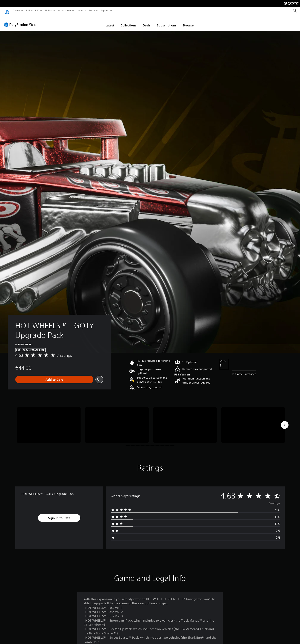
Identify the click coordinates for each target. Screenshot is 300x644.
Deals (147, 22)
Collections (128, 22)
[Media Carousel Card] (49, 421)
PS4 (37, 11)
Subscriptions (167, 22)
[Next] (285, 421)
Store (92, 11)
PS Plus (49, 11)
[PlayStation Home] (7, 11)
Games (17, 11)
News (80, 11)
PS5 (28, 11)
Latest (110, 22)
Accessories (65, 11)
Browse (188, 22)
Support (105, 11)
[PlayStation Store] (22, 21)
